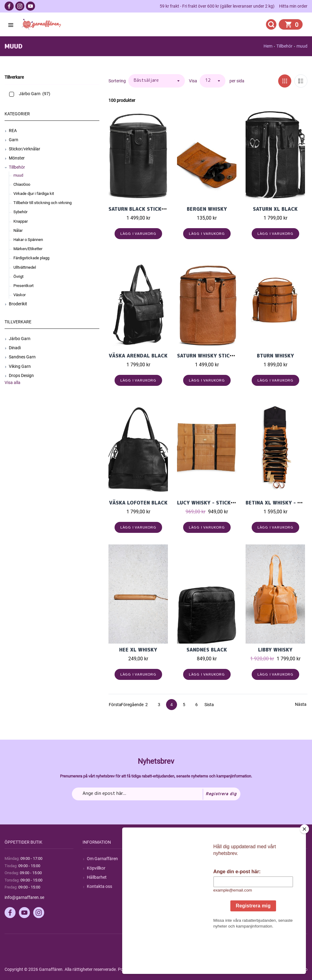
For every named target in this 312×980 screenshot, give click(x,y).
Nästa (300, 704)
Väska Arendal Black (138, 356)
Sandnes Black (207, 650)
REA (13, 131)
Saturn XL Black (275, 209)
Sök (168, 859)
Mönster (17, 158)
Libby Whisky (275, 650)
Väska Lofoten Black (138, 503)
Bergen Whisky (207, 209)
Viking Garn (20, 366)
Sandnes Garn (22, 357)
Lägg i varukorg (138, 233)
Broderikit (18, 304)
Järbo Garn (20, 339)
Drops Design (21, 375)
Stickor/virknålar (25, 149)
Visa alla (12, 382)
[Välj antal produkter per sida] (213, 81)
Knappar (21, 221)
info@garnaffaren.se (24, 897)
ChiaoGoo (22, 184)
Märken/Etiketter (28, 249)
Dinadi (15, 348)
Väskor (19, 295)
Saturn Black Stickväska (143, 209)
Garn (14, 140)
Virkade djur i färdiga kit (34, 194)
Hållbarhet (97, 877)
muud (18, 175)
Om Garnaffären (102, 859)
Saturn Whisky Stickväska (213, 356)
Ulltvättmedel (25, 267)
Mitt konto (253, 859)
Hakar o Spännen (28, 240)
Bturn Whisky (275, 356)
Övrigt (18, 276)
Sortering (117, 81)
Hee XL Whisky (138, 650)
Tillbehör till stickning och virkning (43, 203)
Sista (209, 705)
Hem (268, 46)
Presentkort (23, 286)
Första (114, 705)
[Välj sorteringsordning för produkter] (157, 81)
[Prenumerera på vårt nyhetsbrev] (156, 794)
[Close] (304, 867)
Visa (193, 81)
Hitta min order (293, 6)
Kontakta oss (99, 886)
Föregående (126, 705)
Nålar (18, 230)
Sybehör (20, 212)
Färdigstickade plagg (31, 258)
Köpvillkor (96, 868)
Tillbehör (17, 167)
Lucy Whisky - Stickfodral (214, 503)
